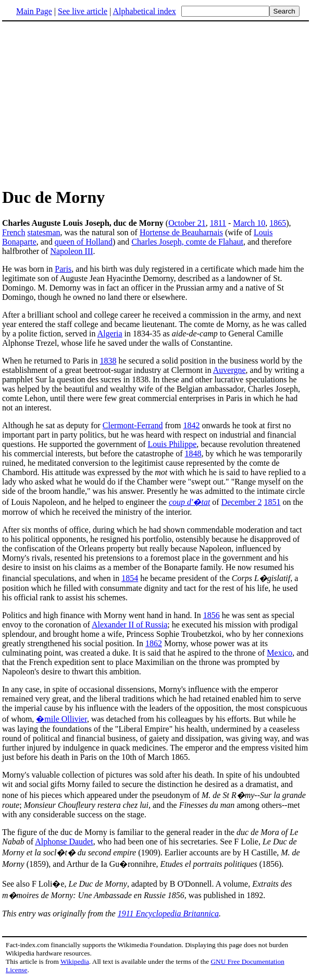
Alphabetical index (144, 11)
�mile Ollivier (61, 719)
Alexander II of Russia (129, 625)
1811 (218, 223)
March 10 (249, 223)
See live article (83, 11)
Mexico (279, 653)
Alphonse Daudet (64, 842)
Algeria (110, 334)
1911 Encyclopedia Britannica (168, 914)
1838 (108, 361)
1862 (154, 643)
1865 (278, 223)
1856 (212, 615)
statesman (43, 232)
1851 (272, 502)
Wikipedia (75, 961)
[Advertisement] (90, 104)
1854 (130, 578)
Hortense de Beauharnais (181, 232)
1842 (192, 425)
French (14, 232)
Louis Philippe (172, 444)
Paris (63, 269)
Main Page (34, 11)
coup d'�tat (189, 502)
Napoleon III (71, 251)
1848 (193, 453)
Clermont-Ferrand (133, 425)
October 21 (187, 223)
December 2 (242, 502)
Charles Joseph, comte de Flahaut (187, 242)
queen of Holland (84, 242)
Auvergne (229, 370)
